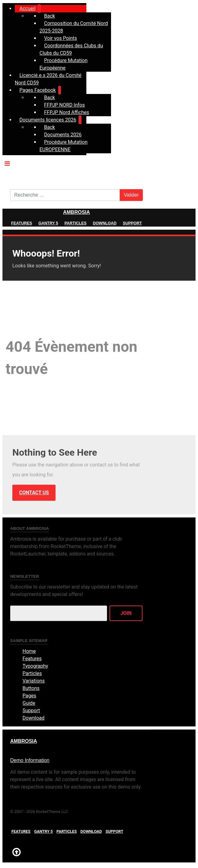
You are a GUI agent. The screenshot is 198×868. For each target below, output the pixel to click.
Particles (76, 223)
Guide (29, 703)
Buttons (31, 688)
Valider (131, 195)
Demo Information (30, 760)
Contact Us (34, 493)
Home (29, 651)
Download (105, 223)
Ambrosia (76, 212)
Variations (34, 681)
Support (132, 223)
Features (22, 223)
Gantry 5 (48, 223)
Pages (29, 696)
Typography (35, 666)
